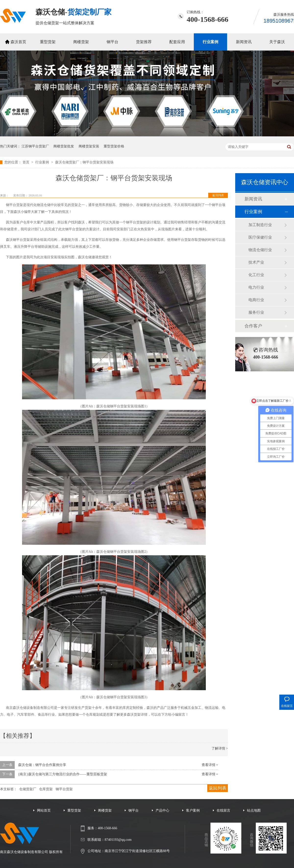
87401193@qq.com (118, 840)
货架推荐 (144, 42)
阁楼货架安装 (89, 146)
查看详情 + (210, 765)
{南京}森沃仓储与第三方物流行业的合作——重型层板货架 (63, 774)
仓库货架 (46, 789)
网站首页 (44, 810)
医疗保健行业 (260, 237)
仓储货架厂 (28, 789)
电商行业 (256, 300)
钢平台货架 (64, 789)
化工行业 (256, 275)
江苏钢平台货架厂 (35, 146)
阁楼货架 (81, 42)
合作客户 (253, 326)
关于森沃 (277, 42)
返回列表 (218, 195)
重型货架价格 (114, 146)
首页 (26, 162)
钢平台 (112, 42)
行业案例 (210, 42)
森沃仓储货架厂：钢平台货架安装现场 (84, 162)
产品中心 (162, 810)
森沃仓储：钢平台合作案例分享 (42, 765)
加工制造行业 (260, 225)
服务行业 (256, 312)
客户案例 (193, 810)
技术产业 (256, 262)
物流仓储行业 (260, 250)
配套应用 (177, 42)
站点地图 (254, 810)
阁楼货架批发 (64, 146)
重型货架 (48, 42)
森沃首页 (18, 42)
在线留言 (223, 810)
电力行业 (256, 287)
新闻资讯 (244, 42)
